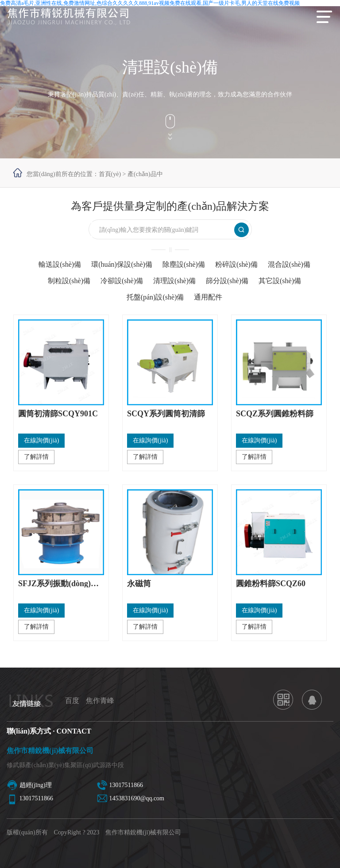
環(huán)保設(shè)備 (122, 264)
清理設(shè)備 (174, 281)
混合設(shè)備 (289, 264)
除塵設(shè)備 (184, 264)
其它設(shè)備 (280, 281)
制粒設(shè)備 (69, 281)
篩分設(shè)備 (227, 281)
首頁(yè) (110, 174)
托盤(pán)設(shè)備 (155, 297)
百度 (72, 701)
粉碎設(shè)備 (236, 264)
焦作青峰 (100, 701)
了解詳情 (36, 457)
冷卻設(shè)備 (122, 281)
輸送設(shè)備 (60, 264)
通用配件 (208, 297)
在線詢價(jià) (41, 440)
